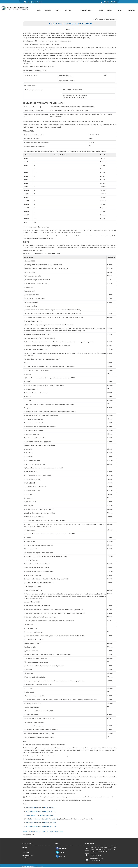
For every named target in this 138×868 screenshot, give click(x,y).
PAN (26, 848)
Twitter (62, 853)
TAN (26, 851)
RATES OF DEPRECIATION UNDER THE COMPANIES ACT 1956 (43, 832)
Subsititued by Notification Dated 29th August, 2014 (42, 819)
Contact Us (131, 10)
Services (69, 10)
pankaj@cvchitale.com (34, 2)
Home (39, 10)
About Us (48, 10)
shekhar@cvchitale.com (96, 859)
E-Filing (27, 853)
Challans (27, 858)
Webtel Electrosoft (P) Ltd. (35, 867)
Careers (109, 10)
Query (101, 10)
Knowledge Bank (86, 10)
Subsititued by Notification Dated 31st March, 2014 (41, 808)
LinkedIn (62, 857)
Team (58, 10)
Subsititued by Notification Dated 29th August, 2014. (41, 823)
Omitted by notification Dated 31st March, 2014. (40, 816)
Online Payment (29, 856)
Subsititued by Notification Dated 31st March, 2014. (41, 812)
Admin (119, 10)
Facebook (63, 849)
